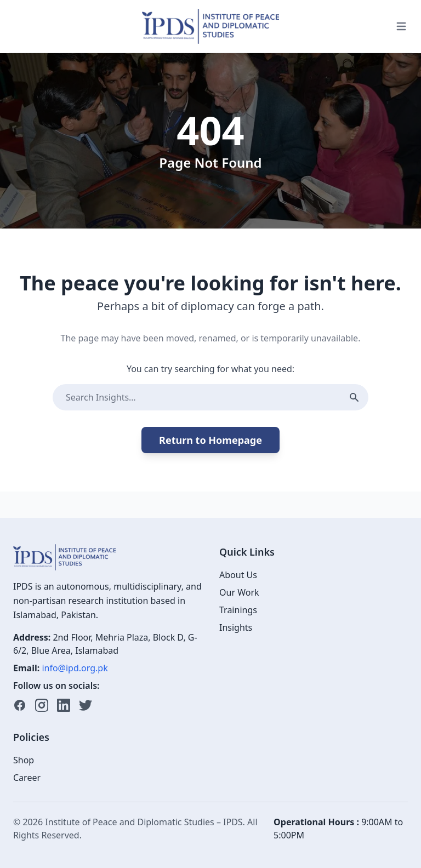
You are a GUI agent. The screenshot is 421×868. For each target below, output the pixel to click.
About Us (238, 575)
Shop (24, 760)
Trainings (238, 610)
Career (27, 778)
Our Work (239, 592)
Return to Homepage (210, 440)
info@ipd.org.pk (75, 668)
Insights (236, 627)
